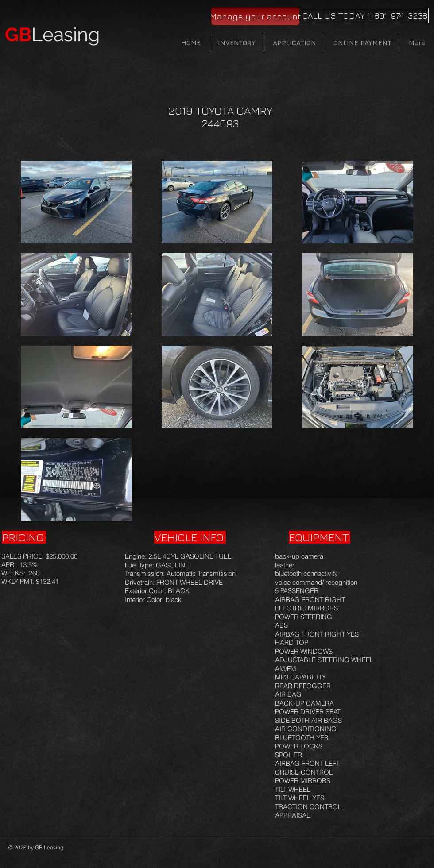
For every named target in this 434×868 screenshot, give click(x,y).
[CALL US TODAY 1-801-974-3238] (365, 16)
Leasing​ (52, 35)
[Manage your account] (255, 16)
